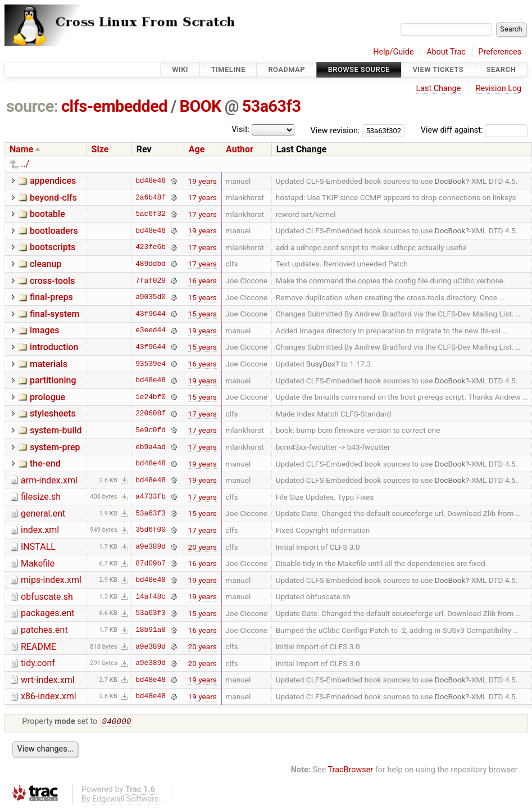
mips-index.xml (51, 580)
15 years (203, 297)
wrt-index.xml (48, 680)
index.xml (40, 530)
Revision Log (499, 89)
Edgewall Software (126, 800)
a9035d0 (151, 297)
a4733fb (151, 497)
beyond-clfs (53, 198)
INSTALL (38, 547)
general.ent (43, 513)
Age (197, 149)
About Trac (446, 52)
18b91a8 (151, 630)
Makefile (38, 564)
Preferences (500, 52)
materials (49, 364)
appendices (53, 181)
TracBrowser (351, 771)
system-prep (55, 447)
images (45, 330)
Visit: (240, 130)
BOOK (201, 106)
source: (32, 106)
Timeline (228, 69)
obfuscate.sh (47, 597)
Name (21, 149)
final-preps (51, 297)
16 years (203, 280)
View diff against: (474, 130)
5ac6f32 (151, 214)
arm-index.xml (49, 480)
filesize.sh (41, 497)
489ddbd (151, 264)
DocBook (450, 181)
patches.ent (44, 630)
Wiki (180, 69)
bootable (47, 214)
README (38, 647)
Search (501, 69)
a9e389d (151, 547)
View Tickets (438, 69)
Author (240, 149)
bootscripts (53, 247)
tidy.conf (38, 663)
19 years (203, 181)
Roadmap (287, 69)
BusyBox (321, 364)
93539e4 (151, 364)
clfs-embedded (114, 106)
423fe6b (151, 247)
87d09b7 (151, 563)
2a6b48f (151, 197)
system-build (56, 430)
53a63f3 (272, 106)
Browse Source (359, 69)
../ (25, 164)
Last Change (438, 89)
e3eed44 (151, 331)
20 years (203, 547)
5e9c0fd (151, 430)
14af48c (151, 596)
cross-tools (52, 281)
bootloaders (54, 231)
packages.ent (47, 613)
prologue (47, 397)
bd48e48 (151, 181)
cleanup (46, 264)
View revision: (335, 130)
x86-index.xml (49, 696)
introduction (54, 347)
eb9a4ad (151, 447)
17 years (203, 197)
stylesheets (53, 413)
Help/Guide (393, 52)
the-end (45, 463)
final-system (55, 314)
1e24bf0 (151, 397)
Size (100, 149)
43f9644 (151, 314)
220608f (151, 414)
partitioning (53, 380)
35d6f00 (151, 530)
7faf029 (151, 280)
